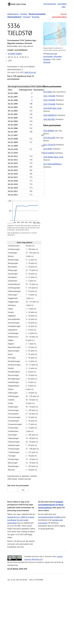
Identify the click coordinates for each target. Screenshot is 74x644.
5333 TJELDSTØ (49, 145)
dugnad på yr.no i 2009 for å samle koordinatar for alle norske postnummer (21, 520)
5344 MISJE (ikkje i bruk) (52, 108)
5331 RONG (48, 149)
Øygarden (36, 17)
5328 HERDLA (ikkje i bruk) (53, 157)
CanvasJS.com (37, 223)
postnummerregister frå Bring (50, 517)
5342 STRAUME (49, 100)
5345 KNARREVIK (50, 115)
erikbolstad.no (13, 14)
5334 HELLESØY (49, 138)
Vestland (27, 17)
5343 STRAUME (49, 104)
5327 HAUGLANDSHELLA (52, 164)
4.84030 (19, 54)
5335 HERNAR (49, 131)
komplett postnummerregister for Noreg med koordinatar (51, 505)
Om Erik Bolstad (50, 4)
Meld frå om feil (30, 72)
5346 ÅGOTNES (49, 119)
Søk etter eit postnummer (18, 485)
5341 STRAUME (49, 96)
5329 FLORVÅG (49, 153)
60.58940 (12, 54)
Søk (23, 490)
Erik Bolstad (19, 4)
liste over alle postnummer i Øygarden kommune (52, 56)
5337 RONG (48, 92)
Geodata (24, 14)
